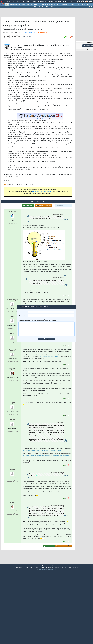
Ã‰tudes (58, 1)
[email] (51, 316)
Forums (9, 1)
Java (46, 4)
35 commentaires (42, 43)
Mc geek (12, 451)
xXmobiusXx (12, 381)
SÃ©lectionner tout (66, 351)
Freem (12, 500)
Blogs (28, 1)
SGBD (72, 4)
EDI (58, 4)
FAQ (23, 1)
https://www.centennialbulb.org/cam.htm (50, 388)
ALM (36, 4)
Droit (65, 1)
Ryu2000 (12, 242)
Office (77, 4)
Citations (47, 7)
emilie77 (12, 364)
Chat (34, 1)
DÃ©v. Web (52, 4)
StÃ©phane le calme (29, 43)
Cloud (28, 4)
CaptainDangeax (12, 331)
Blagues (53, 7)
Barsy (12, 533)
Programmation (65, 4)
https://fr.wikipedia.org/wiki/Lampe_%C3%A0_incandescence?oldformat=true (42, 481)
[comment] (47, 329)
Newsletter (42, 1)
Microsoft (41, 4)
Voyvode (13, 400)
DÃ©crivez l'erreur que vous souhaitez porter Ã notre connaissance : (47, 328)
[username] (51, 312)
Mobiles (83, 4)
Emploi (50, 1)
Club (70, 1)
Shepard (12, 434)
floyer (12, 347)
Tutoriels (17, 1)
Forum (36, 7)
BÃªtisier (41, 7)
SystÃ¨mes (89, 4)
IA (32, 4)
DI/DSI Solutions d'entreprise (17, 4)
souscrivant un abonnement (42, 202)
